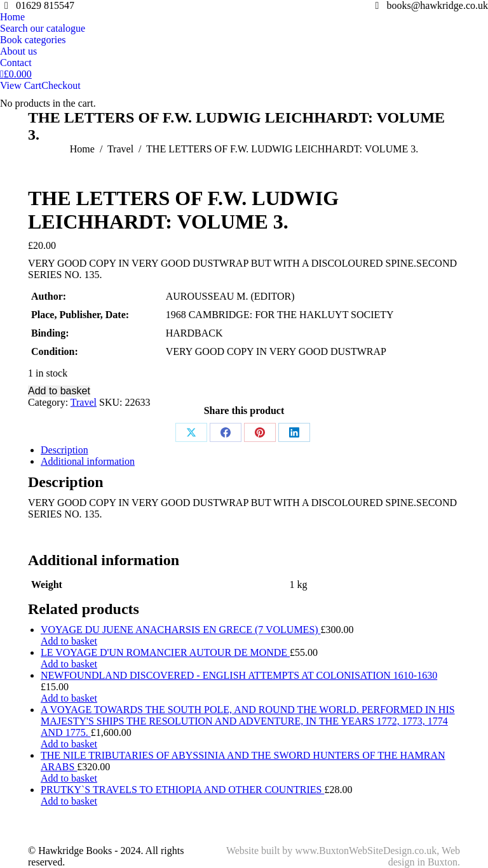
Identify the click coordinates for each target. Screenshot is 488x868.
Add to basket (59, 391)
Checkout (61, 85)
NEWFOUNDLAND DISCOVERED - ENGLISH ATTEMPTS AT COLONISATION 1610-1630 (239, 675)
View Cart (21, 85)
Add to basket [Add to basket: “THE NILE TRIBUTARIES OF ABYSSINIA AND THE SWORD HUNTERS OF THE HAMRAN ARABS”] (69, 778)
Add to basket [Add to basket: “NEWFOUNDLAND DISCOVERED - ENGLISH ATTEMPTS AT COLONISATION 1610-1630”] (69, 698)
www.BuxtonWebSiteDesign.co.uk (366, 851)
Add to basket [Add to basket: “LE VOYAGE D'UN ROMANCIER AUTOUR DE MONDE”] (69, 664)
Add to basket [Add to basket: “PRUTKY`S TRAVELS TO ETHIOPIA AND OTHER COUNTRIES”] (69, 801)
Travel (84, 402)
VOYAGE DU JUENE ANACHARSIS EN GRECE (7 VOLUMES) (181, 630)
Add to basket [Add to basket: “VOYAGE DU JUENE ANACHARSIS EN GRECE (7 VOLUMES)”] (69, 641)
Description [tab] (64, 450)
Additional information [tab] (88, 461)
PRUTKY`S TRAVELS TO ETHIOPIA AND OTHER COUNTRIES (182, 790)
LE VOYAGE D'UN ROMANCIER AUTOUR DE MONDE (165, 652)
